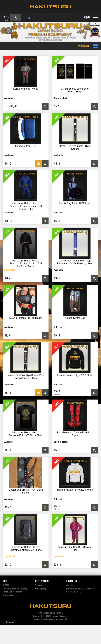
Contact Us (71, 585)
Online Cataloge (10, 595)
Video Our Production (12, 592)
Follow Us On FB (74, 592)
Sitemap (10, 622)
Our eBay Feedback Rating (15, 588)
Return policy (40, 588)
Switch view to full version (50, 613)
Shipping (39, 585)
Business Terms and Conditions (80, 588)
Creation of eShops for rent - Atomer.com (50, 619)
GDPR (6, 585)
